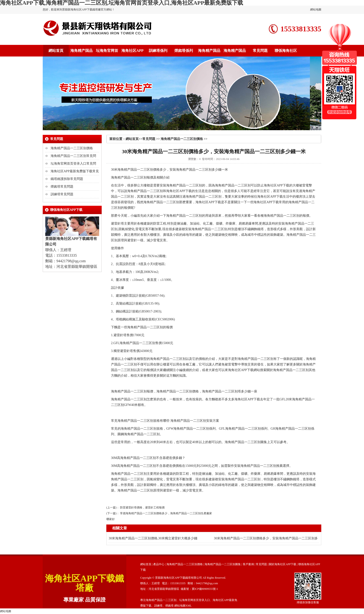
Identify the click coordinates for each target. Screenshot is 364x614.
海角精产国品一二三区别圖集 (223, 564)
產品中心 (159, 564)
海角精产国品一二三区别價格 (72, 148)
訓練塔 (158, 606)
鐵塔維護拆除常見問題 (67, 179)
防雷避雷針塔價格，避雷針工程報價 (142, 508)
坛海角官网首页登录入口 (195, 600)
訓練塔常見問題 (62, 194)
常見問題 (260, 51)
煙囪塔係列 (184, 51)
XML (189, 606)
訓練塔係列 (158, 51)
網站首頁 (56, 51)
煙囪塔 (169, 606)
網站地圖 (316, 10)
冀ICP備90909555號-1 (205, 589)
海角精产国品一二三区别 (135, 170)
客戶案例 (248, 564)
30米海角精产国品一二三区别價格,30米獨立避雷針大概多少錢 (153, 538)
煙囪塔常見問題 (62, 187)
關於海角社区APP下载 (283, 564)
